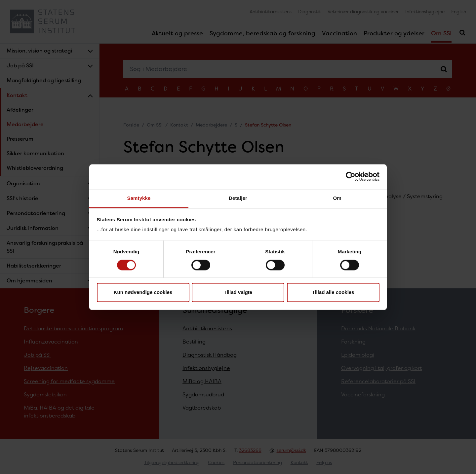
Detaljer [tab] (238, 198)
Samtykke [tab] (139, 198)
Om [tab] (337, 198)
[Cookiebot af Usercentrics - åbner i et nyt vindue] (351, 176)
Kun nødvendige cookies (143, 292)
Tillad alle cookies (333, 292)
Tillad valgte (238, 292)
